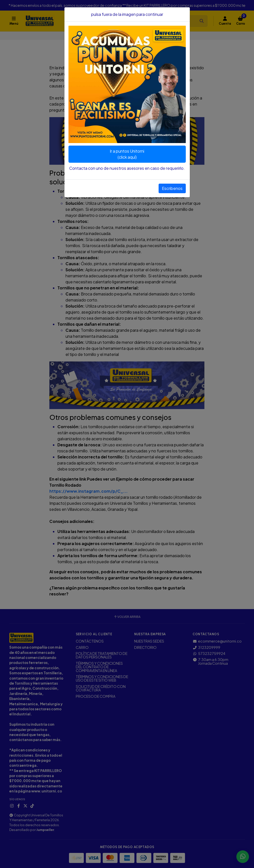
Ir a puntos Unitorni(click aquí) (127, 154)
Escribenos (172, 188)
